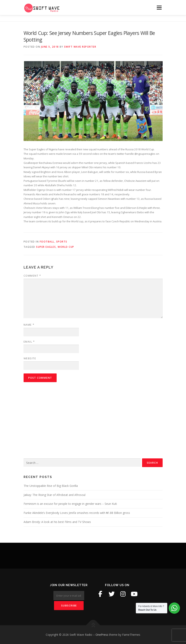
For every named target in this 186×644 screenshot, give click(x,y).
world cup (66, 247)
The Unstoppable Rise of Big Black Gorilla (51, 486)
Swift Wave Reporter (80, 47)
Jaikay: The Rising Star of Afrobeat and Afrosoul (55, 495)
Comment (32, 276)
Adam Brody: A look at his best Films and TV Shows (57, 522)
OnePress (102, 635)
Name (29, 325)
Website (30, 358)
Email (29, 342)
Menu (159, 7)
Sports (62, 242)
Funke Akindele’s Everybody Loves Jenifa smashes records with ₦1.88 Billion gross (77, 513)
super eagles (46, 247)
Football (47, 242)
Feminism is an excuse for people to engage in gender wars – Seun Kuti (70, 504)
